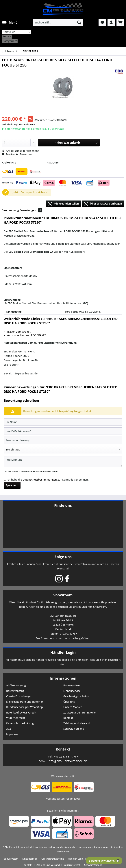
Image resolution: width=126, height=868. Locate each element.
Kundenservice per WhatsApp (25, 707)
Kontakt (68, 718)
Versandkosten (61, 847)
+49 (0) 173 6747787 (66, 756)
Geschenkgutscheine (76, 696)
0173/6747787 (68, 634)
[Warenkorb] (120, 23)
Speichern (12, 485)
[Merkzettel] (102, 23)
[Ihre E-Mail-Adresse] (63, 431)
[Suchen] (79, 23)
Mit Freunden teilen (63, 204)
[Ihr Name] (63, 422)
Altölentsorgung (16, 685)
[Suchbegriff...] (58, 23)
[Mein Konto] (111, 23)
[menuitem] (10, 23)
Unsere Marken (73, 707)
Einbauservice (72, 691)
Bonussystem (72, 685)
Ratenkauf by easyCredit (21, 712)
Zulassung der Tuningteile (79, 712)
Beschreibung (10, 210)
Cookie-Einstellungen (19, 696)
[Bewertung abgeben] (63, 450)
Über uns (69, 702)
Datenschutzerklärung (20, 723)
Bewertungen (31, 210)
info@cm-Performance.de (68, 761)
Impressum (13, 734)
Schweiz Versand (74, 729)
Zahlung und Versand (77, 723)
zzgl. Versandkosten (24, 124)
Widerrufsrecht (16, 718)
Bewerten (24, 154)
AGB (9, 729)
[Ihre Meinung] (63, 461)
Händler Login (63, 652)
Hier (8, 660)
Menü (10, 22)
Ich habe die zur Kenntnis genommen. (48, 480)
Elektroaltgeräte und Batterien (25, 702)
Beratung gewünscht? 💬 (104, 861)
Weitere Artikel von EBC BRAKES (25, 335)
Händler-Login (76, 859)
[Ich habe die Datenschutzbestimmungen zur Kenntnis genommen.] (5, 479)
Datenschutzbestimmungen (40, 480)
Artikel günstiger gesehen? (20, 151)
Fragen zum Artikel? (17, 332)
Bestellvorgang (15, 691)
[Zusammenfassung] (63, 440)
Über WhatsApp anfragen (103, 204)
